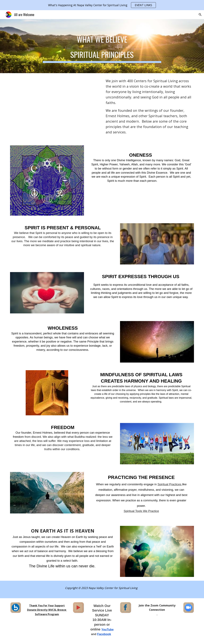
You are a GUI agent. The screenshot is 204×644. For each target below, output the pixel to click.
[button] (200, 15)
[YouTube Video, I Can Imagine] (55, 107)
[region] (102, 5)
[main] (102, 46)
